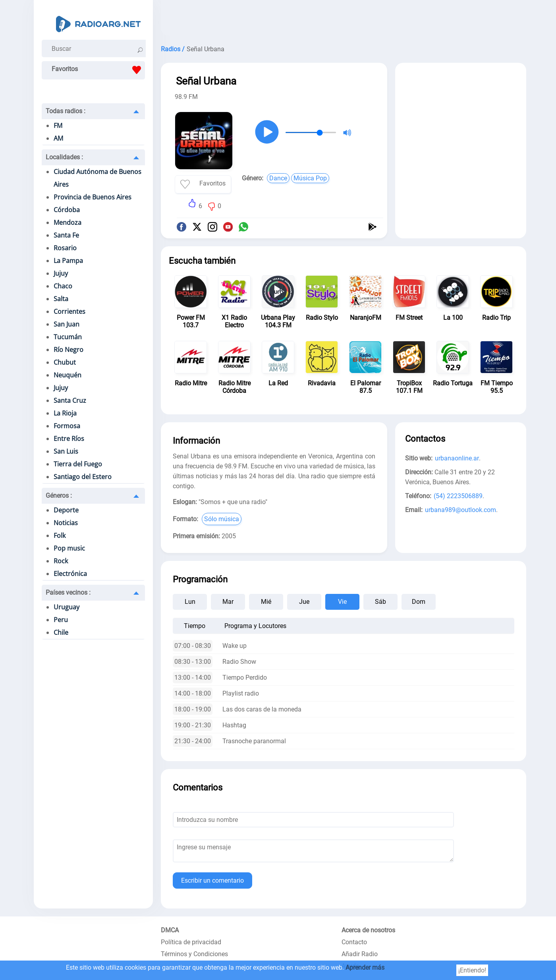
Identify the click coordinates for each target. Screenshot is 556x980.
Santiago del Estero (83, 477)
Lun (190, 602)
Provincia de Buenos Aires (93, 197)
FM (58, 126)
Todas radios (66, 111)
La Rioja (65, 413)
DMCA (170, 930)
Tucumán (68, 337)
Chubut (65, 362)
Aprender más (365, 967)
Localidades (64, 157)
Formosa (67, 426)
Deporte (66, 510)
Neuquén (68, 375)
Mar (228, 602)
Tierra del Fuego (78, 464)
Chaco (63, 286)
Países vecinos (68, 592)
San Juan (67, 324)
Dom (419, 602)
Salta (61, 299)
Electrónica (70, 574)
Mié (266, 602)
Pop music (69, 548)
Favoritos (98, 70)
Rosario (65, 248)
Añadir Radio (360, 954)
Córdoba (67, 210)
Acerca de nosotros (368, 930)
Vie (342, 602)
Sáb (380, 602)
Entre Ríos (69, 439)
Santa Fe (66, 235)
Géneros (59, 496)
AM (58, 138)
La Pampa (68, 261)
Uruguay (67, 607)
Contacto (354, 942)
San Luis (66, 451)
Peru (61, 620)
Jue (304, 602)
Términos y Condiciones (194, 954)
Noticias (66, 523)
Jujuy (61, 273)
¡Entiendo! (472, 970)
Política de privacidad (191, 942)
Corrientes (69, 311)
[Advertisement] (344, 20)
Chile (61, 632)
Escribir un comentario (212, 880)
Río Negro (69, 350)
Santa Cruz (70, 400)
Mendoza (68, 222)
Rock (61, 561)
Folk (60, 535)
